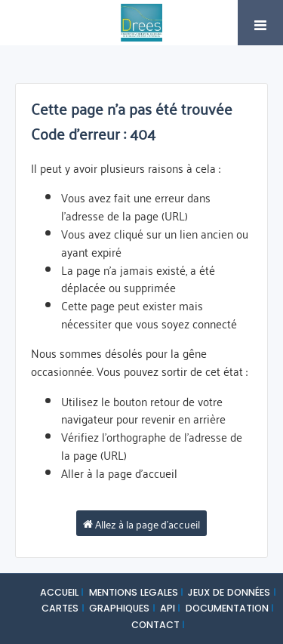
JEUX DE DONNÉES (229, 592)
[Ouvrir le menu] (260, 23)
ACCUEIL (59, 592)
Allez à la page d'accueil (141, 523)
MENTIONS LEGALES (134, 592)
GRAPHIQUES (119, 608)
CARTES (60, 608)
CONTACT (155, 625)
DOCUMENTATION (227, 608)
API (168, 608)
